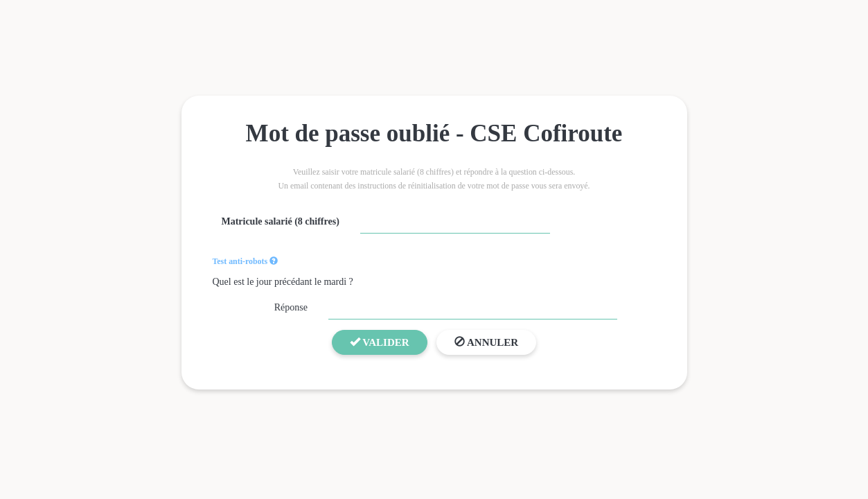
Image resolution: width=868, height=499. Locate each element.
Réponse (291, 307)
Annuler (486, 342)
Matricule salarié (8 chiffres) (280, 221)
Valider (380, 342)
